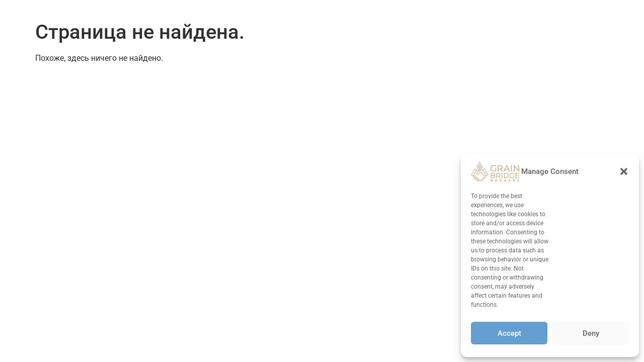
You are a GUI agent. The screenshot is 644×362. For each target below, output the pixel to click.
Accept (509, 333)
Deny (591, 333)
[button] (624, 171)
